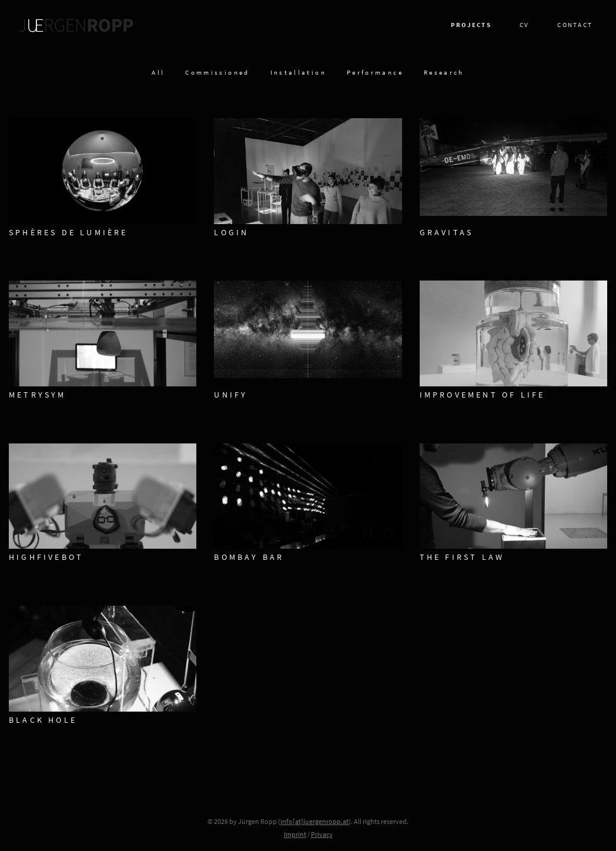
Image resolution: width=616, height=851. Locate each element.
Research (444, 73)
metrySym (38, 396)
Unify (231, 396)
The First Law (462, 558)
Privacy (322, 835)
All (158, 73)
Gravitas (447, 233)
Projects (471, 26)
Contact (575, 26)
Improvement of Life (483, 396)
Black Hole (43, 721)
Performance (375, 73)
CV (524, 26)
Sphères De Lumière (68, 233)
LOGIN (231, 233)
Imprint (295, 835)
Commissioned (217, 73)
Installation (298, 73)
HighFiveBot (46, 558)
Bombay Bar (249, 558)
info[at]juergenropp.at (314, 822)
